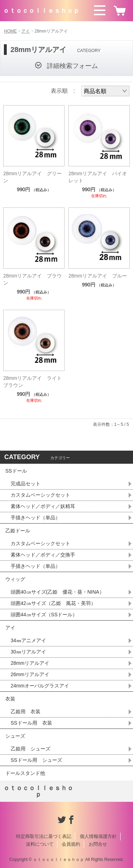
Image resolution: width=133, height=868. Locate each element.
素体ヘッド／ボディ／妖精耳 (43, 506)
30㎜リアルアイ (28, 652)
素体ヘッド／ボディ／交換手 (43, 555)
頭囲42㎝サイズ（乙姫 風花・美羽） (53, 603)
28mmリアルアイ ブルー (98, 276)
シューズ (15, 736)
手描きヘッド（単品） (35, 518)
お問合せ (98, 844)
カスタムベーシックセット (40, 495)
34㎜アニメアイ (28, 640)
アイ (26, 31)
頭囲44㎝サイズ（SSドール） (44, 615)
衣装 (10, 699)
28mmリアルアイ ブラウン (32, 279)
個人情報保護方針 (98, 836)
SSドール (16, 471)
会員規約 (71, 844)
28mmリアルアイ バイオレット (98, 177)
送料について (40, 844)
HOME (10, 31)
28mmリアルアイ (30, 663)
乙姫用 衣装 (26, 712)
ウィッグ (15, 579)
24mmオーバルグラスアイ (40, 686)
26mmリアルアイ (30, 674)
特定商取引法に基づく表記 (44, 836)
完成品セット (26, 484)
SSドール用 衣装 (31, 723)
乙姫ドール (18, 531)
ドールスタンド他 (25, 773)
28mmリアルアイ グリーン (32, 177)
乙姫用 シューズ (31, 749)
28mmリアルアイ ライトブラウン (32, 382)
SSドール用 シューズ (36, 760)
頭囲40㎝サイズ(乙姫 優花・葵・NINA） (57, 592)
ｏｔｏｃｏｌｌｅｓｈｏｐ (41, 11)
